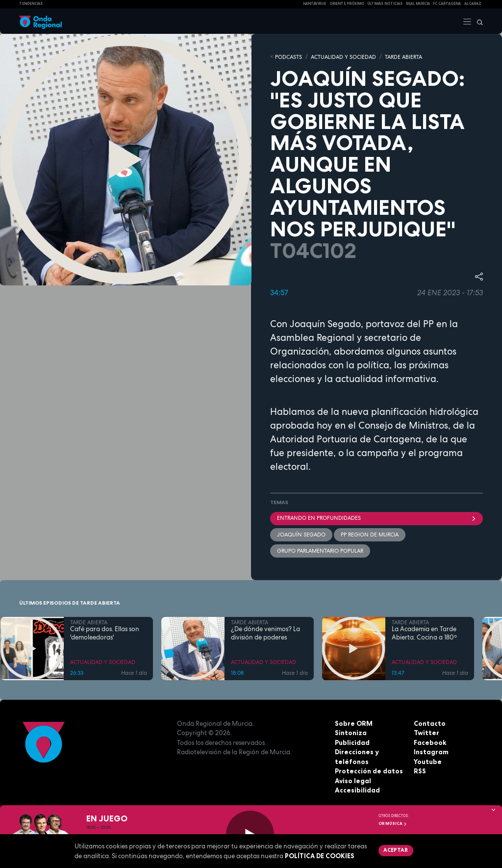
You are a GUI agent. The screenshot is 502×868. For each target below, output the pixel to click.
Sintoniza (351, 732)
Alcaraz (473, 4)
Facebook (430, 741)
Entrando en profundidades (376, 517)
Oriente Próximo (347, 4)
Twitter (426, 732)
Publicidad (352, 741)
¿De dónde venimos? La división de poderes (265, 633)
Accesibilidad (357, 790)
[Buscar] (477, 21)
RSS (420, 770)
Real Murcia (418, 4)
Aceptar (395, 850)
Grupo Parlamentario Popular (320, 550)
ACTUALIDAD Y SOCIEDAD (343, 56)
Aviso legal (353, 780)
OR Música (393, 823)
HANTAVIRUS (314, 4)
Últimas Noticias (385, 4)
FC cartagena (447, 4)
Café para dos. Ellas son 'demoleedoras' (105, 633)
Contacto (429, 722)
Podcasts (289, 56)
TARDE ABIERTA (403, 56)
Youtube (427, 761)
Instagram (431, 751)
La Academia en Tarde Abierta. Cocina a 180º (424, 633)
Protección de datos (368, 770)
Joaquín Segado (301, 534)
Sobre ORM (353, 722)
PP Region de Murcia (370, 534)
